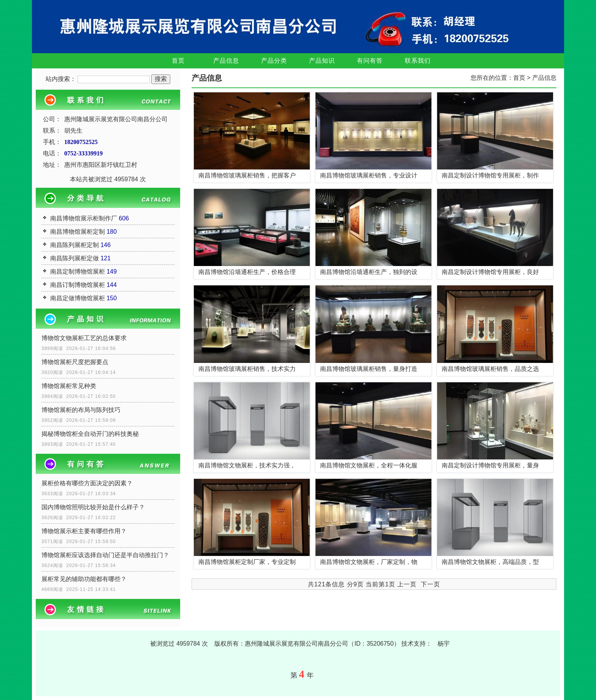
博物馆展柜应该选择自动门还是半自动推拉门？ (105, 555)
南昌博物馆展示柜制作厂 (84, 218)
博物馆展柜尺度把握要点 (75, 362)
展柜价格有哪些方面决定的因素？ (87, 483)
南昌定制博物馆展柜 (78, 272)
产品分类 (274, 61)
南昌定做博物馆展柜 (78, 298)
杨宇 (444, 644)
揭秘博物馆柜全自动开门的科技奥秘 (90, 434)
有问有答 (370, 61)
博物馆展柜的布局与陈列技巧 (81, 410)
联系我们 (418, 61)
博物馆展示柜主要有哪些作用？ (84, 531)
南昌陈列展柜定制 (74, 245)
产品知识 (322, 61)
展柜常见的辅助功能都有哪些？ (84, 579)
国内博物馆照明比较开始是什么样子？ (93, 507)
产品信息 (226, 61)
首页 (178, 61)
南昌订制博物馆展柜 (78, 285)
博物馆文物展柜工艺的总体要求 (84, 338)
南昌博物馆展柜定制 (78, 232)
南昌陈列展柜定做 (74, 258)
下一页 (430, 584)
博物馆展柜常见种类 (69, 386)
